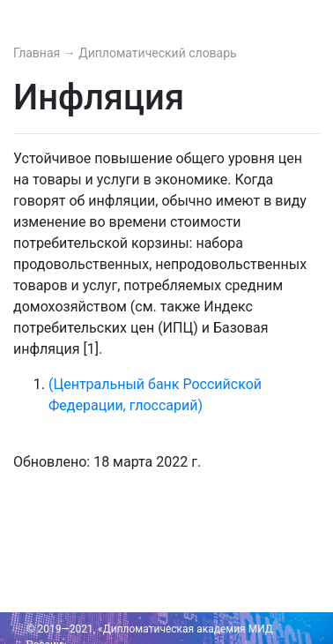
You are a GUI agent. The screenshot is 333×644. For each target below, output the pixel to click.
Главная (38, 53)
